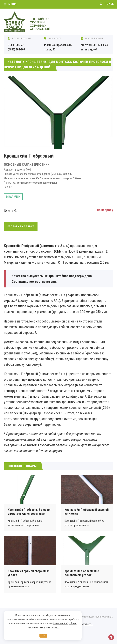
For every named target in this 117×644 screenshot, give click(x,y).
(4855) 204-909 (16, 49)
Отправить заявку (21, 226)
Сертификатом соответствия (34, 281)
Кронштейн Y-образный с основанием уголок (82, 573)
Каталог (15, 62)
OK (43, 636)
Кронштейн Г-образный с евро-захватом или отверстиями (29, 512)
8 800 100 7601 (16, 45)
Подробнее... (86, 624)
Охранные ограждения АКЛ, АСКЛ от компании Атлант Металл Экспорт (33, 22)
